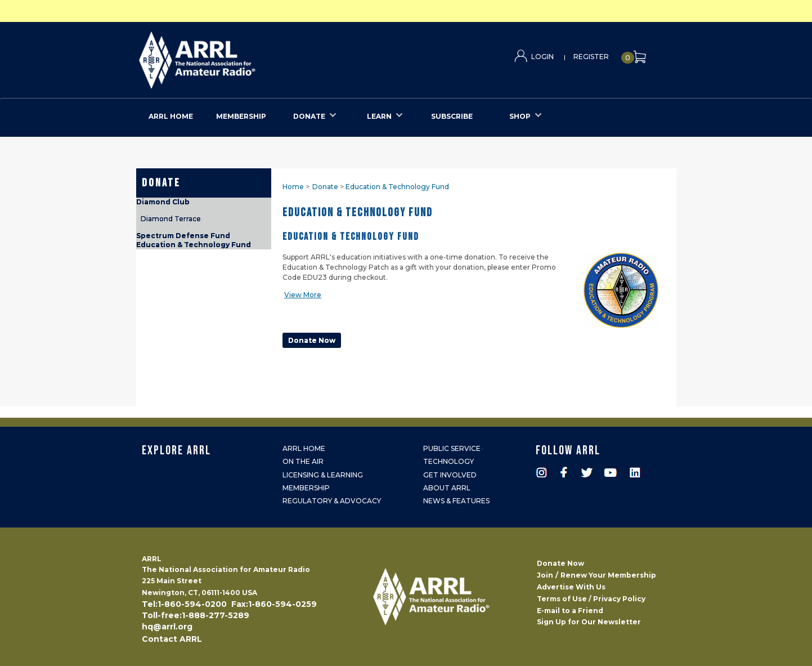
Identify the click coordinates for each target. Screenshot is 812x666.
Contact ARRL (172, 639)
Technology (448, 461)
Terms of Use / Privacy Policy (591, 599)
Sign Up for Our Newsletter (589, 622)
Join (545, 575)
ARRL (243, 57)
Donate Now (560, 563)
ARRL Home (304, 448)
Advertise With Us (571, 587)
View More (303, 295)
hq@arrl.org (167, 627)
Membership (306, 488)
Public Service (452, 448)
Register (591, 57)
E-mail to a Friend (570, 611)
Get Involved (450, 475)
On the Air (303, 461)
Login (542, 57)
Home (293, 187)
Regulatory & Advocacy (332, 501)
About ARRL (447, 488)
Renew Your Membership (608, 575)
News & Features (456, 501)
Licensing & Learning (323, 475)
